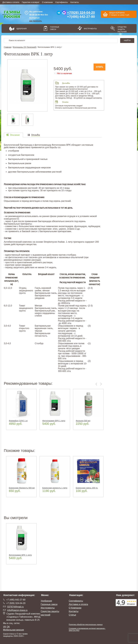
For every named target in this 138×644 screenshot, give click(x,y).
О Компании (75, 608)
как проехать (36, 21)
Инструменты (89, 29)
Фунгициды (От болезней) (25, 47)
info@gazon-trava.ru (17, 610)
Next (101, 384)
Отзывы (36, 135)
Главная (8, 47)
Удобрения (21, 29)
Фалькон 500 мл (83, 421)
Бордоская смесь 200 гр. (87, 488)
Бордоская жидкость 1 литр (55, 488)
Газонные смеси (55, 28)
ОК (8, 627)
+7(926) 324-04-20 (81, 13)
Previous (97, 384)
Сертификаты (62, 2)
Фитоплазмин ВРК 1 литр (54, 421)
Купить (99, 67)
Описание (15, 135)
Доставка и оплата (11, 2)
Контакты (75, 2)
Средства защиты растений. (122, 29)
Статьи (72, 615)
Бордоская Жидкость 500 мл (22, 488)
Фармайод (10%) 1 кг (18, 421)
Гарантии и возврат (31, 2)
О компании (47, 2)
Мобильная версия (14, 630)
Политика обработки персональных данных (86, 625)
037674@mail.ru (15, 607)
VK (5, 627)
